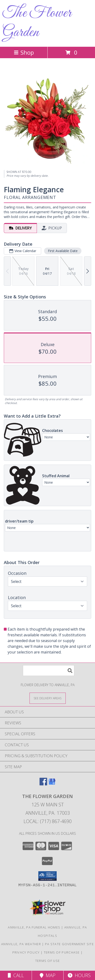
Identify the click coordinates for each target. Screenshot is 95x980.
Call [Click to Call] (16, 975)
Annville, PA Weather (21, 944)
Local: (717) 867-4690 (48, 821)
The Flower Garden (37, 23)
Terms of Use (48, 961)
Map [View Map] (48, 975)
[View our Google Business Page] (52, 784)
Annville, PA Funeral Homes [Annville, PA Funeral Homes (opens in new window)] (34, 927)
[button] (47, 876)
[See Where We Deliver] (48, 698)
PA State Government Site (69, 944)
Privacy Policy (26, 952)
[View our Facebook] (43, 784)
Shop (24, 52)
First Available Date (63, 251)
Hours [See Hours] (79, 975)
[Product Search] (49, 671)
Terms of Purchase (62, 952)
